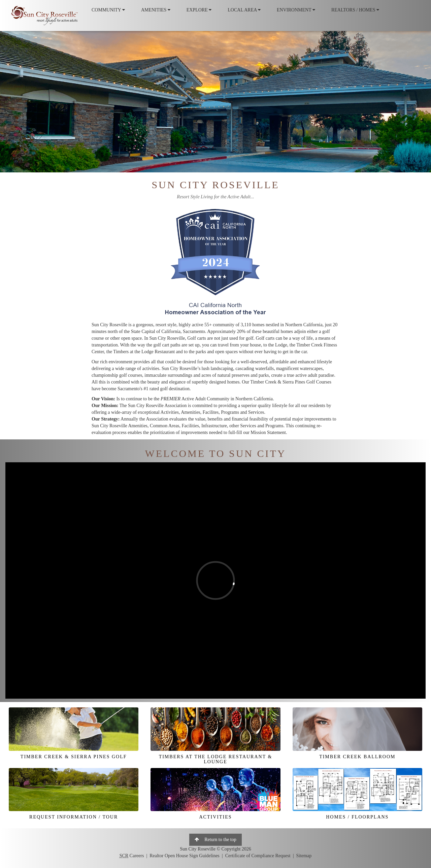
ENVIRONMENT (296, 10)
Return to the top (215, 840)
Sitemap (304, 856)
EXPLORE (199, 10)
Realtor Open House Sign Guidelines (185, 856)
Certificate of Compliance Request (258, 856)
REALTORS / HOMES (355, 10)
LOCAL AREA (244, 10)
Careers (132, 856)
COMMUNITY (108, 10)
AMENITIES (156, 10)
